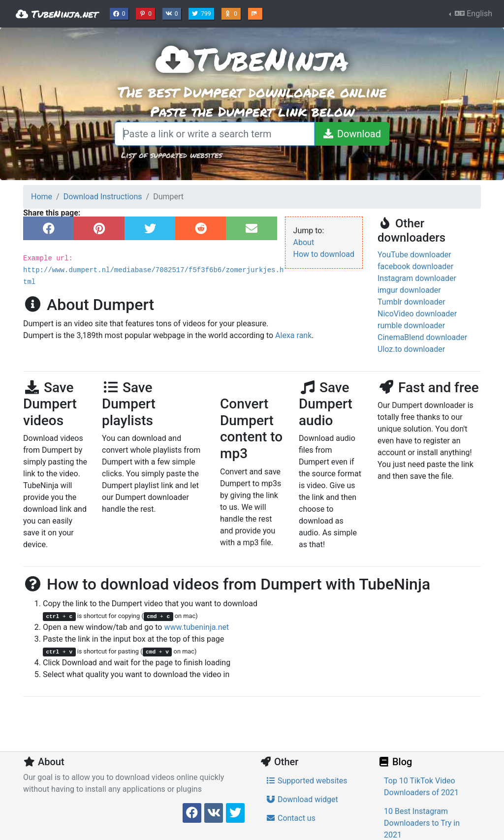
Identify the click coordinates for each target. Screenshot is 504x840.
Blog (395, 762)
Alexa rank (293, 335)
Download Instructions (103, 197)
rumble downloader (411, 326)
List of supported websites (172, 155)
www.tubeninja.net (196, 627)
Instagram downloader (417, 278)
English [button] (472, 14)
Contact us (291, 818)
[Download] (352, 134)
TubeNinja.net (57, 14)
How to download (324, 254)
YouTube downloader (414, 255)
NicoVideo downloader (417, 314)
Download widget (302, 799)
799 (202, 13)
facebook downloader (415, 266)
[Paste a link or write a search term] (215, 134)
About (304, 242)
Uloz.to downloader (411, 349)
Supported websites (307, 781)
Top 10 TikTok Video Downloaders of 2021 (421, 787)
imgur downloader (409, 290)
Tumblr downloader (411, 302)
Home (42, 197)
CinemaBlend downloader (422, 337)
